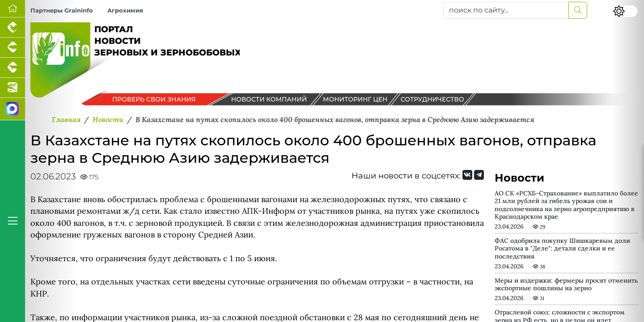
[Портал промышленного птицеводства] (13, 28)
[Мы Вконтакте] (467, 175)
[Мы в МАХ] (13, 109)
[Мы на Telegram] (479, 175)
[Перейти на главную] (13, 9)
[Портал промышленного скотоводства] (13, 68)
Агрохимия (125, 11)
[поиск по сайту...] (506, 10)
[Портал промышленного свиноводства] (13, 48)
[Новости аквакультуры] (13, 88)
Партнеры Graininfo (62, 11)
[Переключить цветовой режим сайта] (625, 11)
